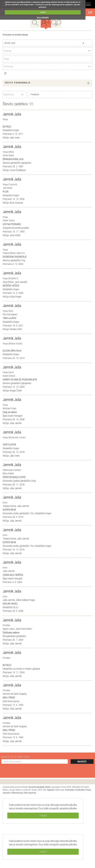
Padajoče (33, 95)
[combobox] (47, 51)
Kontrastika (70, 790)
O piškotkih (80, 790)
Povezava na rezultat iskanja (15, 35)
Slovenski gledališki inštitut (39, 787)
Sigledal (50, 790)
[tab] (47, 83)
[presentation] (22, 770)
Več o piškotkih (43, 17)
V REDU (43, 12)
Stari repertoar (30, 793)
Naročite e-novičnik (16, 757)
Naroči (82, 762)
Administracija (17, 793)
